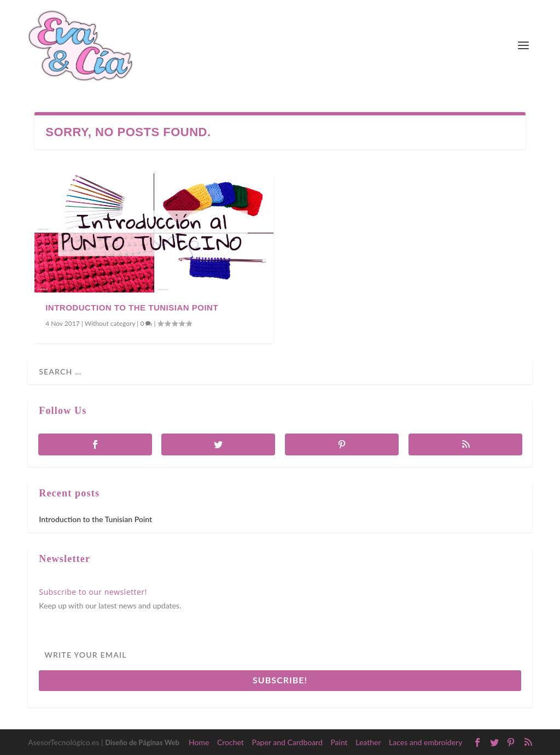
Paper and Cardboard (287, 742)
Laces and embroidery (425, 742)
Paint (339, 742)
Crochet (231, 742)
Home (199, 742)
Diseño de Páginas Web (142, 742)
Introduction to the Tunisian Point (132, 308)
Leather (368, 742)
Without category (110, 323)
